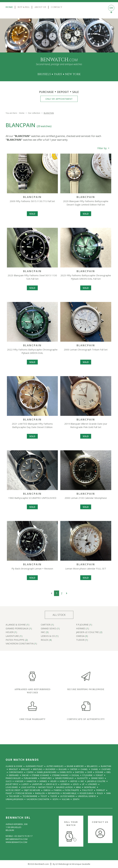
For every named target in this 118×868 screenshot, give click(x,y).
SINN (108, 793)
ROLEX (100, 793)
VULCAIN (66, 799)
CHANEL (84, 769)
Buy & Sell (24, 7)
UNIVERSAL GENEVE (87, 796)
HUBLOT (63, 781)
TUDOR (54, 796)
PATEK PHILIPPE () (17, 640)
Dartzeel (80, 772)
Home (9, 7)
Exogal (75, 775)
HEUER (53, 781)
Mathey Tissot (46, 787)
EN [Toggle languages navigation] (111, 9)
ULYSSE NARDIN (67, 796)
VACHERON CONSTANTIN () (21, 644)
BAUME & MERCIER (75, 766)
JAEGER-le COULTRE (96, 781)
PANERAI (58, 790)
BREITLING (38, 769)
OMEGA (47, 790)
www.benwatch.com (16, 842)
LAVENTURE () (14, 636)
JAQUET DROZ (12, 784)
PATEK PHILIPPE (72, 790)
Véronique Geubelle (81, 864)
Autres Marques (55, 766)
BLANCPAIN (106, 766)
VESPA (55, 799)
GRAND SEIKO (97, 778)
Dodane (99, 772)
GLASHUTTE (82, 778)
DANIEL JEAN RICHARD (47, 772)
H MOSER (19, 781)
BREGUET (25, 769)
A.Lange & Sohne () (17, 625)
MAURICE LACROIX (64, 787)
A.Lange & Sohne (14, 766)
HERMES (43, 781)
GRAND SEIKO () (50, 629)
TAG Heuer (14, 796)
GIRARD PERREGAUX (64, 778)
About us (40, 7)
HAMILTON (31, 781)
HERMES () (83, 629)
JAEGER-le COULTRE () (89, 632)
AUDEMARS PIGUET (34, 766)
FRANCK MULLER (13, 778)
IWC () (45, 632)
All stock (59, 615)
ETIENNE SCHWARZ (40, 775)
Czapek (30, 772)
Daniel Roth (66, 772)
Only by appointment (59, 99)
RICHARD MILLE (70, 793)
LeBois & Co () (50, 636)
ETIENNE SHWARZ (60, 775)
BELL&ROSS (92, 766)
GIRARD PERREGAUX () (19, 629)
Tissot (44, 796)
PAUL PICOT (88, 790)
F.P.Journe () (84, 625)
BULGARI (63, 769)
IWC (82, 781)
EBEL (109, 772)
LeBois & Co (51, 784)
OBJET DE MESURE (32, 790)
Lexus (76, 784)
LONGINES (93, 784)
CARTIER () (47, 625)
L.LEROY (25, 784)
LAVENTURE (37, 784)
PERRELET (101, 790)
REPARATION (54, 793)
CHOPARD (106, 769)
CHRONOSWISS (16, 772)
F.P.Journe (87, 775)
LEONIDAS (65, 784)
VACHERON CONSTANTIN (38, 799)
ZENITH (76, 799)
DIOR (90, 772)
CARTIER (74, 769)
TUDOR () (82, 640)
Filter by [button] (102, 148)
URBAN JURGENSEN (15, 799)
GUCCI (9, 781)
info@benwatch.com (17, 839)
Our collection (34, 113)
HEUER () (11, 632)
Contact (57, 7)
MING (78, 787)
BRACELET (13, 769)
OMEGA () (82, 636)
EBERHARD (14, 775)
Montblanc (90, 787)
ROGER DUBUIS (87, 793)
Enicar (25, 775)
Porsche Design (24, 793)
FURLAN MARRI (30, 778)
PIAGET (9, 793)
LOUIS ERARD (12, 787)
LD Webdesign (62, 864)
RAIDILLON (40, 793)
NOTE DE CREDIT (13, 790)
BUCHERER (50, 769)
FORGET (99, 775)
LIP (83, 784)
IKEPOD (74, 781)
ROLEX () (46, 640)
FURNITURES (46, 778)
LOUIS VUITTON (28, 787)
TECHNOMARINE (30, 796)
